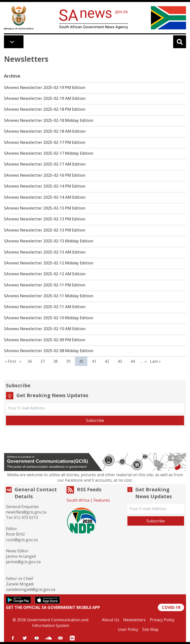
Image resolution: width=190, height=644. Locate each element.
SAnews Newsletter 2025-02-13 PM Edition (45, 208)
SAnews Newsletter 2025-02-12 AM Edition (45, 274)
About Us (111, 620)
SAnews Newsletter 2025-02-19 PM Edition (45, 87)
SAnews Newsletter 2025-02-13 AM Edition (45, 252)
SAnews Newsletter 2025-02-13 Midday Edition (49, 241)
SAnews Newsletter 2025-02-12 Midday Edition (49, 263)
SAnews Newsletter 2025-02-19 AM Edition (45, 98)
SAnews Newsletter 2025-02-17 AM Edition (45, 164)
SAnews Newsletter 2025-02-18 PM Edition (45, 109)
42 (109, 361)
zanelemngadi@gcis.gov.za (31, 589)
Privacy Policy (162, 620)
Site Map (150, 629)
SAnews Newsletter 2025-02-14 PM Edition (45, 186)
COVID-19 (171, 607)
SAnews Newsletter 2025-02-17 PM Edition (45, 142)
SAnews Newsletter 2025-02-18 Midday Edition (49, 120)
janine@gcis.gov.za (23, 562)
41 (96, 361)
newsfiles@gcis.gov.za (26, 512)
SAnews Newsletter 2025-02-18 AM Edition (45, 131)
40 (83, 361)
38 (57, 361)
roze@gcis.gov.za (22, 540)
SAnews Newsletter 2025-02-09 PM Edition (45, 340)
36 (32, 361)
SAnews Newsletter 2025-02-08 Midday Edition (49, 351)
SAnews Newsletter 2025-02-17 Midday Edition (49, 153)
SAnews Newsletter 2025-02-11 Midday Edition (49, 296)
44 (134, 361)
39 (70, 361)
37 (44, 361)
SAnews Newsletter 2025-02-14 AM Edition (45, 197)
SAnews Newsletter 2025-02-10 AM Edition (45, 329)
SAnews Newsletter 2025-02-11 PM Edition (45, 285)
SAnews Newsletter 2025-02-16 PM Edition (45, 175)
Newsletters (134, 620)
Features (102, 500)
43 (122, 361)
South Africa (78, 500)
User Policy (128, 629)
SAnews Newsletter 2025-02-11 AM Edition (45, 307)
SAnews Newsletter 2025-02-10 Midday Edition (49, 318)
